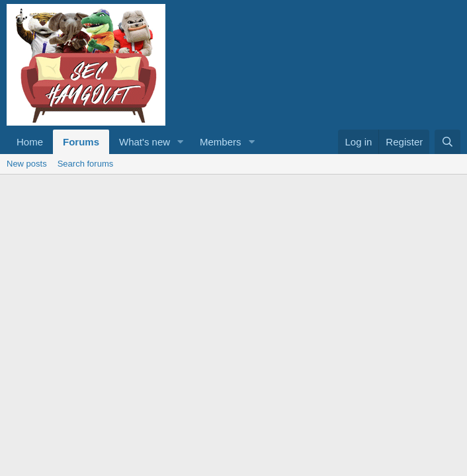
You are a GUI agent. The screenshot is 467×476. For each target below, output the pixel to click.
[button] (181, 142)
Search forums (86, 164)
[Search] (447, 142)
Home (30, 142)
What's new (145, 142)
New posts (27, 164)
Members (221, 142)
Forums (81, 142)
